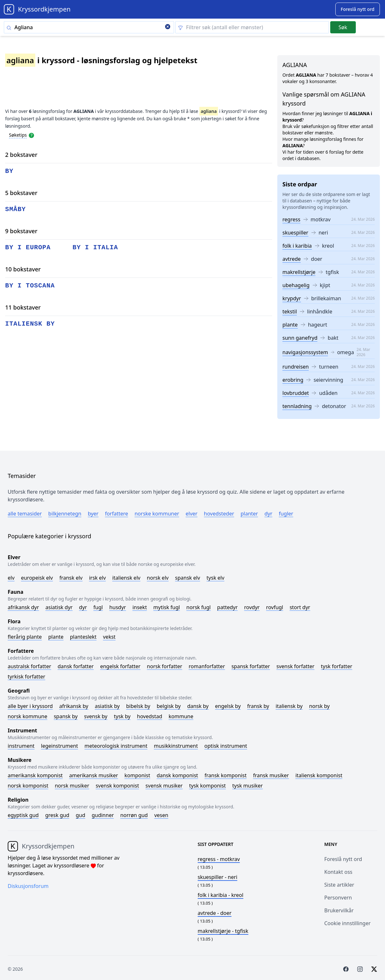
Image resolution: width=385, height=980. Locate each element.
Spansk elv (188, 578)
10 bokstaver (23, 269)
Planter (249, 514)
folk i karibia (297, 246)
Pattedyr (227, 607)
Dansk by (198, 706)
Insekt (140, 607)
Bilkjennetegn (65, 514)
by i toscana (30, 286)
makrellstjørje (299, 272)
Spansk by (66, 716)
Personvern (338, 898)
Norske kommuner (157, 514)
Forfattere (116, 514)
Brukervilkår (339, 910)
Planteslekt (83, 637)
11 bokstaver (23, 307)
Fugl (98, 607)
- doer (215, 913)
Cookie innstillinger (348, 923)
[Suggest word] (358, 9)
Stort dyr (300, 607)
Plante (56, 637)
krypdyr (292, 298)
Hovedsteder (219, 514)
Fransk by (258, 706)
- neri (218, 877)
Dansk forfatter (76, 666)
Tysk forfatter (337, 666)
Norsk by (319, 706)
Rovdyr (252, 607)
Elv (11, 578)
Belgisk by (169, 706)
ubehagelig (296, 285)
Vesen (161, 815)
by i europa (28, 247)
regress (291, 219)
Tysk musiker (248, 786)
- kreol (221, 895)
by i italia (95, 247)
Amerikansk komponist (35, 775)
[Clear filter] (252, 27)
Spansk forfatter (251, 666)
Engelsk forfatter (120, 666)
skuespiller (295, 233)
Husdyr (118, 607)
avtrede (292, 259)
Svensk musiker (164, 786)
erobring (293, 380)
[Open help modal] (31, 135)
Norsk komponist (28, 786)
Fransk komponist (226, 775)
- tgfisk (223, 931)
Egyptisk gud (23, 815)
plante (290, 325)
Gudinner (103, 815)
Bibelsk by (138, 706)
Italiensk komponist (319, 775)
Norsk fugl (198, 607)
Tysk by (122, 716)
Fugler (286, 514)
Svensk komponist (117, 786)
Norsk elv (158, 578)
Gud (80, 815)
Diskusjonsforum (28, 886)
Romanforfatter (207, 666)
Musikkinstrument (176, 746)
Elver (192, 514)
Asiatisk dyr (59, 607)
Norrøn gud (134, 815)
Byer (93, 514)
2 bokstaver (21, 155)
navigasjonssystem (305, 352)
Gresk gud (57, 815)
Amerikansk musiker (94, 775)
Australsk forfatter (29, 666)
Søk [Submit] (343, 27)
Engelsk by (228, 706)
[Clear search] (168, 27)
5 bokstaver (21, 193)
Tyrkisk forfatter (26, 677)
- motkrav (219, 859)
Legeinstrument (60, 746)
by (9, 171)
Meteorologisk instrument (116, 746)
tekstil (290, 311)
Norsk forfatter (164, 666)
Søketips (18, 135)
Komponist (137, 775)
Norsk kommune (28, 716)
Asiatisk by (107, 706)
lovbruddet (296, 393)
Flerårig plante (25, 637)
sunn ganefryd (300, 338)
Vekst (109, 637)
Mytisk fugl (167, 607)
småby (16, 209)
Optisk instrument (226, 746)
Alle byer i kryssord (30, 706)
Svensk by (96, 716)
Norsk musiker (72, 786)
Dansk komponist (177, 775)
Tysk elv (215, 578)
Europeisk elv (37, 578)
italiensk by (30, 324)
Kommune (181, 716)
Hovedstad (150, 716)
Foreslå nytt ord (343, 859)
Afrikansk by (74, 706)
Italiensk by (289, 706)
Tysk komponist (207, 786)
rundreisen (296, 367)
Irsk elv (97, 578)
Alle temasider (25, 514)
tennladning (297, 406)
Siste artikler (339, 885)
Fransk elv (71, 578)
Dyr (268, 514)
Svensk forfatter (295, 666)
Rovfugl (275, 607)
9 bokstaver (21, 231)
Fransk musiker (271, 775)
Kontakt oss (339, 872)
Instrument (21, 746)
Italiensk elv (126, 578)
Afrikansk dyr (23, 607)
